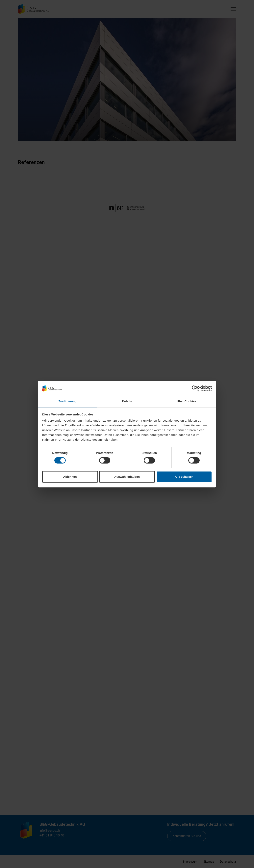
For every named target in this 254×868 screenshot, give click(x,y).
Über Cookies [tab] (187, 401)
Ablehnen (70, 477)
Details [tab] (127, 401)
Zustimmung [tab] (68, 401)
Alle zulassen (184, 477)
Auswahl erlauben (127, 477)
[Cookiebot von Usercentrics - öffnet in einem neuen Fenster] (195, 388)
